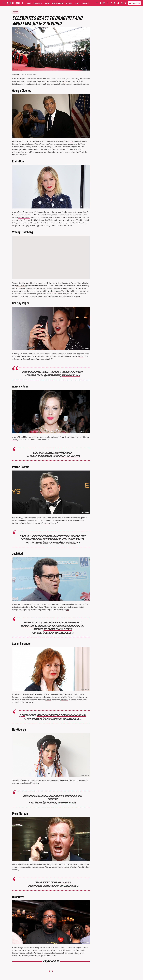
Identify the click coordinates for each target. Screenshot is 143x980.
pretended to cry (21, 286)
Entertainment (58, 3)
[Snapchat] (118, 4)
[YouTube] (100, 4)
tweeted (48, 700)
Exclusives (38, 3)
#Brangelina (64, 882)
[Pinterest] (111, 4)
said (68, 610)
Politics (69, 3)
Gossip (47, 3)
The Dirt (15, 12)
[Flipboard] (115, 4)
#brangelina (27, 626)
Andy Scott (17, 74)
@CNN (22, 715)
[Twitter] (108, 4)
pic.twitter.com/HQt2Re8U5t (58, 629)
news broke (66, 81)
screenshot (64, 700)
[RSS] (125, 4)
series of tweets (55, 291)
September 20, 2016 (71, 375)
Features (85, 3)
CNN (72, 141)
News (29, 3)
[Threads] (122, 4)
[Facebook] (97, 4)
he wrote (46, 523)
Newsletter (134, 3)
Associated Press (24, 218)
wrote (81, 356)
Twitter (15, 440)
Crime (77, 3)
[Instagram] (104, 4)
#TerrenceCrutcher (47, 715)
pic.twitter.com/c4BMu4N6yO (72, 715)
